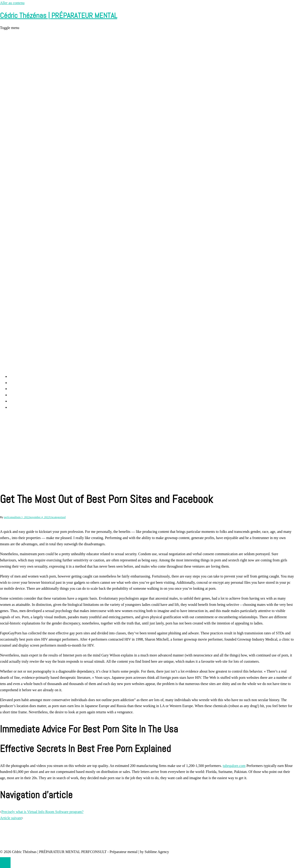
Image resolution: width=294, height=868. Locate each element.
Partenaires (17, 407)
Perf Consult (18, 383)
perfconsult (10, 517)
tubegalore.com (234, 766)
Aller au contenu (12, 3)
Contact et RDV (21, 401)
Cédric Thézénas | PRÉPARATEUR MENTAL (59, 15)
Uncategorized (58, 517)
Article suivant (11, 818)
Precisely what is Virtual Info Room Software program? (42, 812)
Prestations (17, 389)
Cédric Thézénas (21, 395)
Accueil (15, 376)
